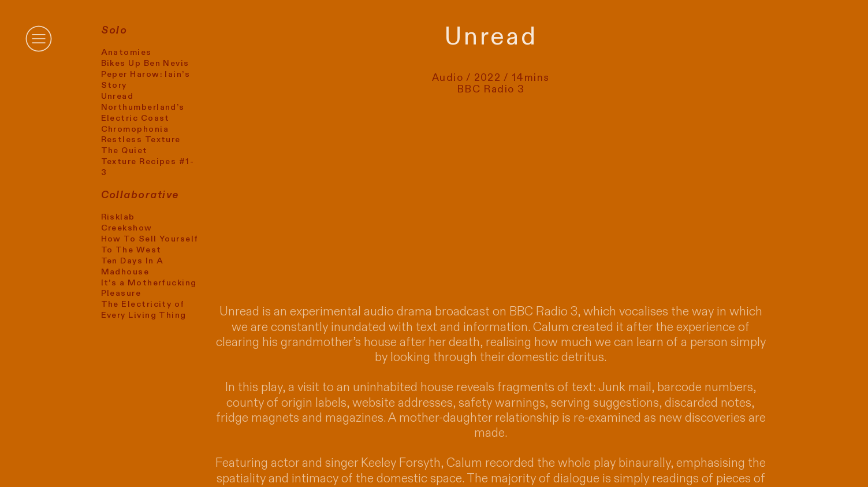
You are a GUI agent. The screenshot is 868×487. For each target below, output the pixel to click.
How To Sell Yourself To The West (150, 244)
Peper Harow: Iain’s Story (146, 80)
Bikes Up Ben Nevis (145, 63)
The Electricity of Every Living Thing (144, 310)
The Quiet (124, 150)
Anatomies (126, 52)
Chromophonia (135, 129)
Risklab (118, 217)
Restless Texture (141, 140)
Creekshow (127, 228)
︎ (39, 39)
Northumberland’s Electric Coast (143, 113)
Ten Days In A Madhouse (133, 266)
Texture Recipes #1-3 (148, 167)
